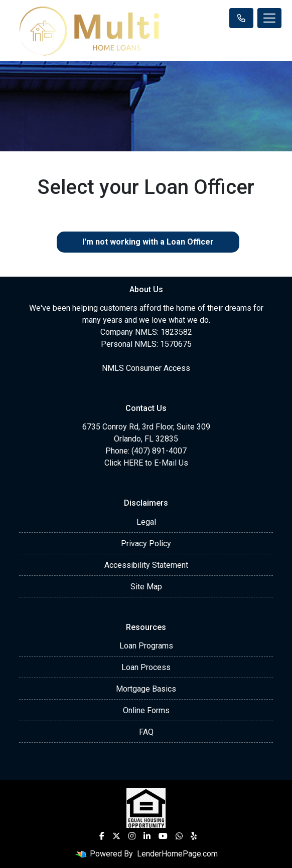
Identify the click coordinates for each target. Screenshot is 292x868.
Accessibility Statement (146, 565)
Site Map (146, 587)
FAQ (146, 732)
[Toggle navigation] (269, 18)
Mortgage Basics (146, 689)
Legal (146, 522)
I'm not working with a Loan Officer (148, 242)
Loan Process (146, 667)
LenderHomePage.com (177, 854)
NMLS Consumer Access (146, 368)
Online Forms (146, 710)
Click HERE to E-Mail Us (146, 463)
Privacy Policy (146, 544)
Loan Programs (146, 646)
